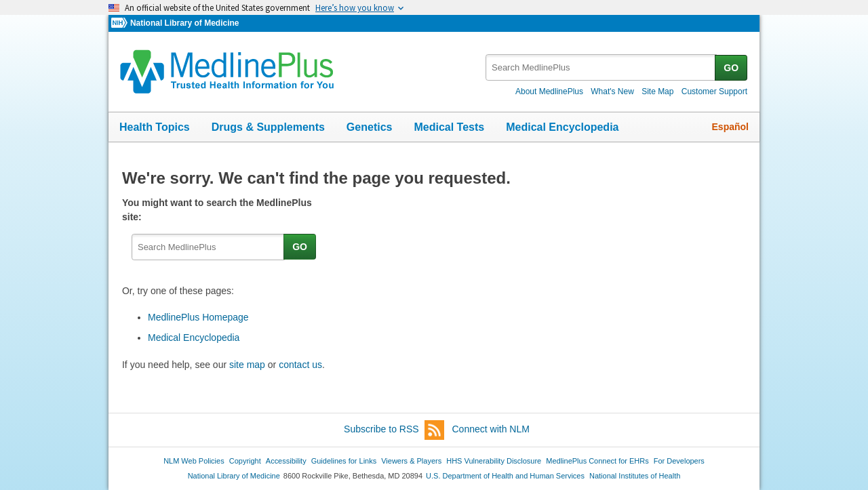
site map (247, 365)
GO (731, 68)
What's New (612, 91)
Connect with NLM (491, 429)
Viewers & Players (411, 461)
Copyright (245, 461)
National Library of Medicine (184, 23)
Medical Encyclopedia (562, 127)
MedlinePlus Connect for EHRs (597, 461)
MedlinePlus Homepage (198, 317)
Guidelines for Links (344, 461)
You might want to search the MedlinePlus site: (217, 210)
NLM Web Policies (194, 461)
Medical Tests (449, 127)
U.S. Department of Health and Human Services (505, 476)
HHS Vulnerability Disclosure (494, 461)
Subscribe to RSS (394, 430)
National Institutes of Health (635, 476)
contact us (300, 365)
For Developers (679, 461)
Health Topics (155, 127)
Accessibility (286, 461)
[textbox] (601, 67)
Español (730, 127)
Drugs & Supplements (268, 127)
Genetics (370, 127)
